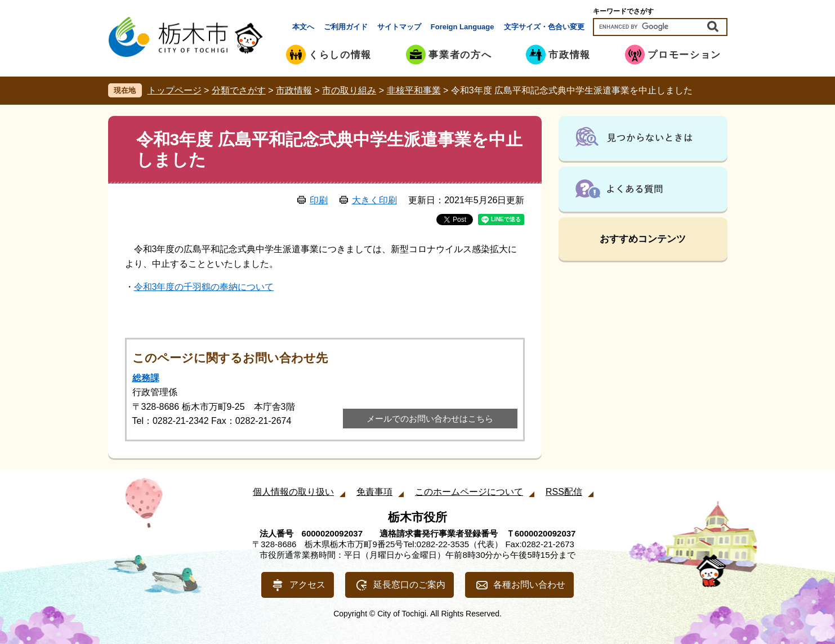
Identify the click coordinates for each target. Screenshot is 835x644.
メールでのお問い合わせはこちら (430, 419)
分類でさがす (239, 90)
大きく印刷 (374, 200)
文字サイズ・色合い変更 (544, 27)
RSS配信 (564, 492)
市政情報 (294, 90)
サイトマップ (399, 27)
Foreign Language (463, 27)
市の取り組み (349, 90)
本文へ (303, 27)
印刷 (319, 200)
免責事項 (374, 492)
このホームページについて (469, 492)
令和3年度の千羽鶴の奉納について (204, 287)
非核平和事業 (414, 90)
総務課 (146, 378)
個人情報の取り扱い (293, 492)
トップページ (175, 90)
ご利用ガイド (346, 27)
